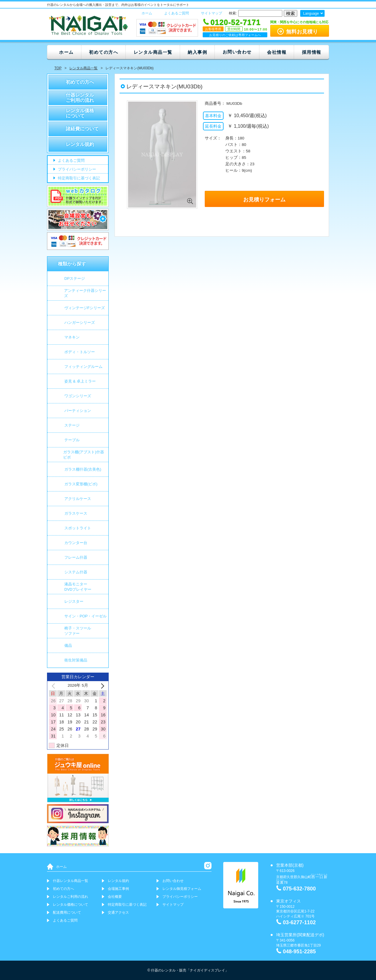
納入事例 (197, 52)
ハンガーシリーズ (80, 323)
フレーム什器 (76, 557)
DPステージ (75, 278)
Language (311, 14)
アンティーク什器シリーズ (85, 293)
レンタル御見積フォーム (182, 889)
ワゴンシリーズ (78, 396)
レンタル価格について (80, 113)
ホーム (147, 13)
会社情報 (277, 52)
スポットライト (78, 528)
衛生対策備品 (76, 660)
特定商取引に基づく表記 (78, 178)
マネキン (72, 337)
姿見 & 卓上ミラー (80, 381)
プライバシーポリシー (76, 170)
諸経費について (82, 129)
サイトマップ (211, 13)
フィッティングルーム (83, 367)
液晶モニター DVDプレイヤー (78, 587)
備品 (68, 645)
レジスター (74, 601)
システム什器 (76, 572)
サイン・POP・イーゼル (85, 616)
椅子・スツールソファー (78, 631)
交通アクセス (118, 912)
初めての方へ (104, 52)
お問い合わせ (237, 52)
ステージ (72, 425)
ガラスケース (76, 513)
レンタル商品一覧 (153, 52)
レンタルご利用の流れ (70, 897)
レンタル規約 (80, 144)
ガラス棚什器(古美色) (83, 469)
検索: (233, 13)
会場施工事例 (118, 889)
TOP (58, 68)
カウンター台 (76, 543)
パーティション (78, 411)
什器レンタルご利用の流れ (80, 98)
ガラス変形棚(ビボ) (81, 484)
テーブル (72, 440)
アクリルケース (78, 499)
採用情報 (312, 52)
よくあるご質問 (177, 13)
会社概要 (115, 897)
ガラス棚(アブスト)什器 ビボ (84, 455)
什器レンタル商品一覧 (70, 881)
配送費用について (67, 912)
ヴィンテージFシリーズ (85, 308)
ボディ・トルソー (80, 352)
